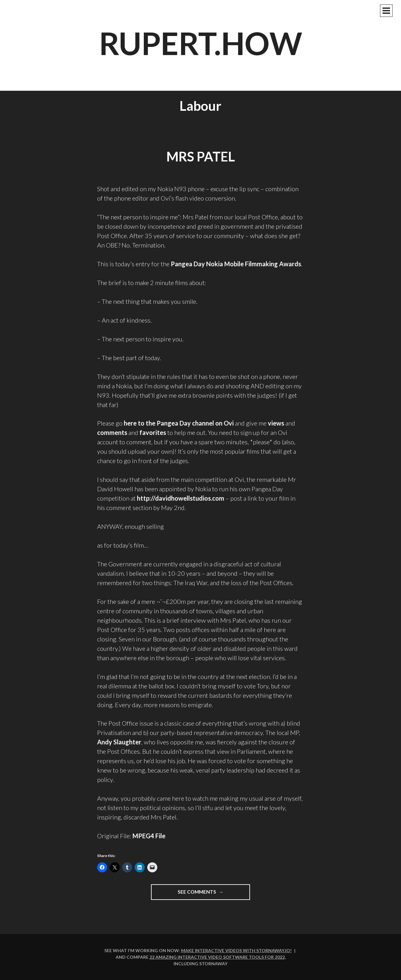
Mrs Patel (201, 156)
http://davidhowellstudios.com (181, 498)
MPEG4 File (149, 836)
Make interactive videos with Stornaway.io (236, 950)
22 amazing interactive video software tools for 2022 (217, 957)
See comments (205, 894)
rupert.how (201, 43)
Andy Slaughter (119, 742)
